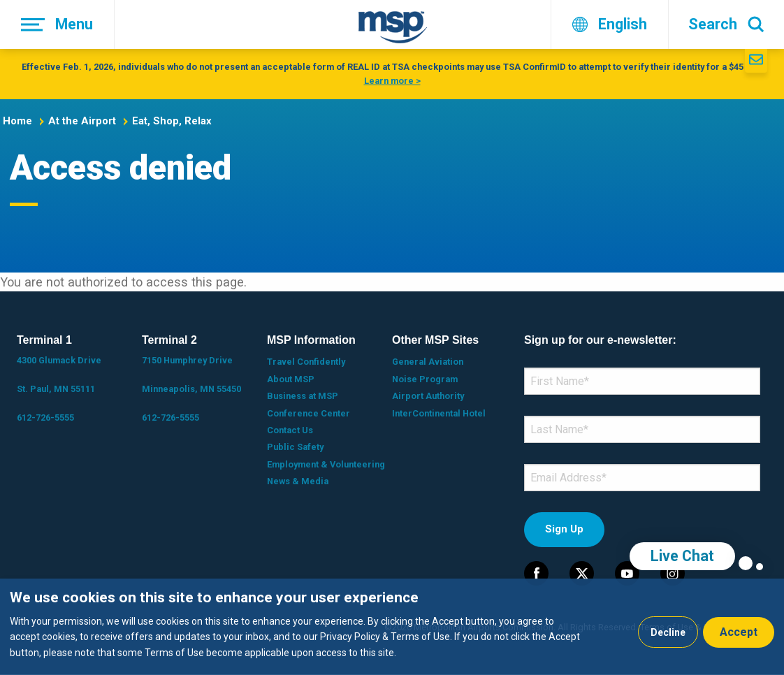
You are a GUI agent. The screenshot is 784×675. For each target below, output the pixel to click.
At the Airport (82, 121)
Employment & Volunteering (326, 464)
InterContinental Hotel (439, 413)
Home (17, 121)
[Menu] (57, 24)
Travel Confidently (306, 362)
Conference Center (308, 413)
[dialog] (392, 627)
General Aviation (428, 362)
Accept (739, 632)
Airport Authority (428, 396)
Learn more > (392, 81)
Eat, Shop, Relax (172, 121)
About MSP (291, 379)
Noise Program (425, 379)
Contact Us (290, 430)
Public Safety (295, 447)
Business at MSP (303, 396)
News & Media (298, 481)
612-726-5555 (45, 418)
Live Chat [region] (682, 556)
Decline (668, 632)
